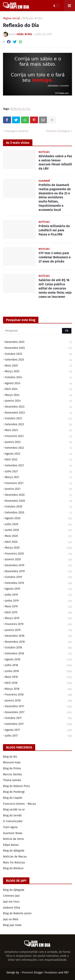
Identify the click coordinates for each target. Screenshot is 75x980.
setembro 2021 (38, 466)
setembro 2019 (38, 583)
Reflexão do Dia (32, 18)
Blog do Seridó (12, 816)
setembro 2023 (38, 425)
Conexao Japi (11, 896)
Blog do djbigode (14, 851)
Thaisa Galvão (12, 780)
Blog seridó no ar (14, 810)
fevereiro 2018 (38, 695)
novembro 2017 (38, 713)
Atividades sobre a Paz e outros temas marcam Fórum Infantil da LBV (55, 162)
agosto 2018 (38, 660)
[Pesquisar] (37, 331)
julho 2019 (38, 595)
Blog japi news (12, 925)
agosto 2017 (38, 730)
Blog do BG (10, 757)
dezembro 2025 (38, 342)
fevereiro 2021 (38, 484)
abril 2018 (38, 683)
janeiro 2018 (38, 701)
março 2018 (38, 689)
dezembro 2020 (38, 495)
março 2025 (38, 372)
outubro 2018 (38, 648)
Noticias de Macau (15, 857)
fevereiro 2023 (38, 436)
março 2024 (38, 395)
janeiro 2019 (38, 630)
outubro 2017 (38, 718)
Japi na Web (11, 919)
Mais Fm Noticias (14, 863)
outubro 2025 (38, 354)
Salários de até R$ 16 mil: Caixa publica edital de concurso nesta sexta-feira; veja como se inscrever (55, 288)
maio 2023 (38, 431)
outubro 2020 (38, 507)
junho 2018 (38, 672)
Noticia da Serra (13, 839)
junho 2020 (38, 530)
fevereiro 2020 (38, 554)
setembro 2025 (38, 360)
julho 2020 (38, 525)
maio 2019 (38, 607)
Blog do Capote (13, 798)
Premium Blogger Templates (40, 973)
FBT (66, 973)
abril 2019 (38, 613)
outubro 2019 (38, 577)
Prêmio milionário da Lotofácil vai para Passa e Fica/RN (54, 230)
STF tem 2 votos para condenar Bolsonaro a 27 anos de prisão (55, 257)
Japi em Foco (11, 902)
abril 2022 (38, 460)
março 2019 (38, 619)
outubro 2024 (38, 378)
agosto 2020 (38, 519)
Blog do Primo (12, 768)
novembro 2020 (38, 501)
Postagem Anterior (17, 131)
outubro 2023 (38, 419)
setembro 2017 (38, 724)
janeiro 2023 (38, 442)
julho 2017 (38, 736)
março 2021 (38, 478)
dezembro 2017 (38, 707)
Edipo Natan (11, 845)
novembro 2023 (38, 413)
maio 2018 (38, 677)
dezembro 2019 (38, 566)
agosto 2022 (38, 454)
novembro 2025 (38, 348)
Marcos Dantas (12, 774)
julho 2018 (38, 666)
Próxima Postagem (58, 131)
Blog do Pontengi (14, 792)
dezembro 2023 (38, 407)
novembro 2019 (38, 572)
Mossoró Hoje (12, 762)
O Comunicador (13, 821)
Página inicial (11, 18)
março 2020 (38, 548)
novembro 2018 (38, 642)
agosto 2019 (38, 589)
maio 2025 (38, 366)
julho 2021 (38, 472)
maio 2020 (38, 536)
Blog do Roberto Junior (17, 913)
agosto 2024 (38, 384)
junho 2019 (38, 601)
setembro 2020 (38, 513)
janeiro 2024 (38, 401)
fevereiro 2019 (38, 625)
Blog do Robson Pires (16, 786)
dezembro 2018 (38, 636)
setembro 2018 (38, 654)
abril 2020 (38, 542)
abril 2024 (38, 389)
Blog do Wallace (13, 868)
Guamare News (13, 833)
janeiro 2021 (38, 489)
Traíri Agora (10, 827)
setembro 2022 (38, 448)
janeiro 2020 (38, 560)
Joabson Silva (12, 908)
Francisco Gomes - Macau (19, 804)
